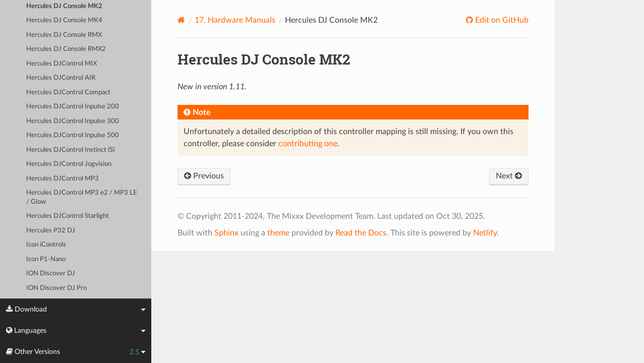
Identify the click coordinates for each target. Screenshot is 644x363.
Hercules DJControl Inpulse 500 (73, 135)
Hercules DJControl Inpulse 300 (73, 121)
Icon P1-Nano (46, 259)
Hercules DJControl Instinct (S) (70, 150)
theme (278, 233)
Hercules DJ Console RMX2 (66, 49)
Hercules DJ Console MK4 (64, 20)
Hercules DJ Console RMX (64, 35)
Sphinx (226, 233)
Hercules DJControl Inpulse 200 (73, 107)
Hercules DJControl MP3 (63, 179)
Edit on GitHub (501, 20)
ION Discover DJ (51, 274)
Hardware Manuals (235, 20)
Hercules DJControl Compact (68, 93)
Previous (204, 176)
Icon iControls (46, 245)
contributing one (308, 144)
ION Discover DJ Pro (56, 288)
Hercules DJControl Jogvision (69, 164)
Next (509, 176)
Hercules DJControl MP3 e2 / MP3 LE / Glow (82, 197)
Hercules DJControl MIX (62, 64)
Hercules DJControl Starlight (68, 216)
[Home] (181, 20)
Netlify (485, 233)
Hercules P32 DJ (51, 231)
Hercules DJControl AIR (61, 78)
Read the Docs (361, 233)
